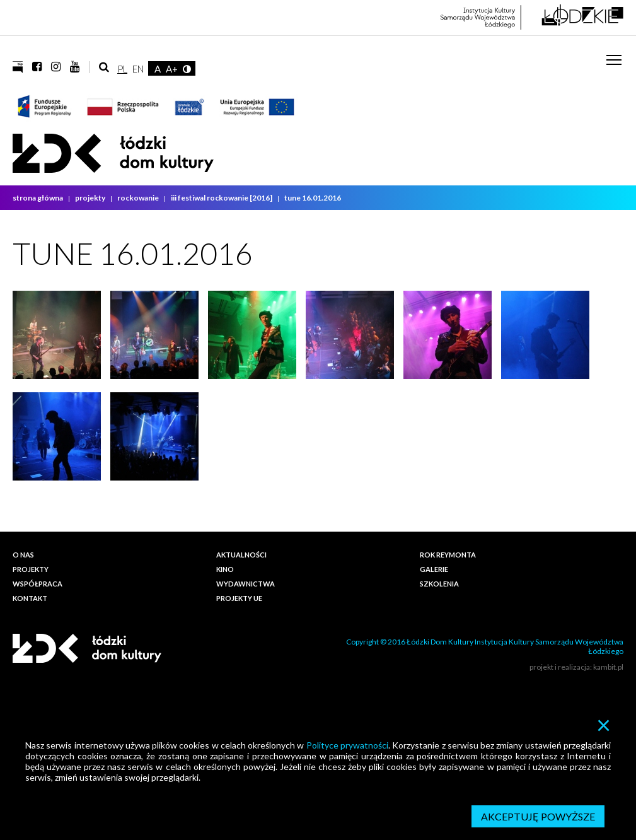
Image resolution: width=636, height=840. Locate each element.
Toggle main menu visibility (615, 55)
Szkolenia (439, 584)
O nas (23, 555)
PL (122, 69)
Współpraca (38, 584)
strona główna (38, 198)
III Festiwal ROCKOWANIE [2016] (222, 198)
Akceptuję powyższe (538, 816)
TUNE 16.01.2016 (313, 198)
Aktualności (241, 555)
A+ (172, 69)
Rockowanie (139, 198)
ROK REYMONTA (448, 555)
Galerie (434, 569)
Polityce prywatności (347, 745)
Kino (225, 569)
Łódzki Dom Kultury (113, 153)
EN (138, 69)
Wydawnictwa (246, 584)
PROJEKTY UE (239, 598)
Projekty (91, 198)
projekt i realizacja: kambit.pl (576, 667)
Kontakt (30, 598)
